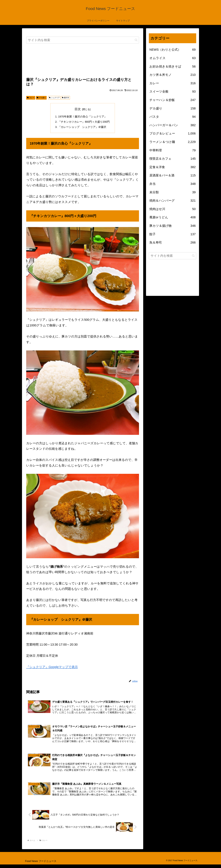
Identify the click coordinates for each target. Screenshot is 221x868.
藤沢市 (66, 98)
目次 (78, 109)
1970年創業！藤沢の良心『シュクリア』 (82, 117)
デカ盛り (41, 98)
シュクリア (54, 98)
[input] (83, 40)
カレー (31, 98)
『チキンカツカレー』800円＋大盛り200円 (84, 122)
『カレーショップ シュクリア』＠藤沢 (82, 128)
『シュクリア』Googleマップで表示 (52, 668)
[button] (136, 40)
